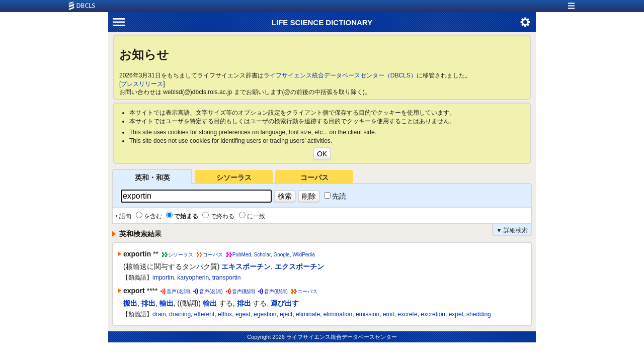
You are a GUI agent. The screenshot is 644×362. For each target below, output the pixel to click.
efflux (225, 314)
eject (286, 314)
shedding (479, 314)
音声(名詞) (178, 291)
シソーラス (234, 177)
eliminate (308, 314)
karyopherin (193, 278)
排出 (148, 303)
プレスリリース (142, 84)
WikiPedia (303, 255)
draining (180, 314)
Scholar (262, 255)
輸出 (167, 303)
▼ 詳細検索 (512, 230)
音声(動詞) (244, 291)
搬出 (130, 303)
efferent (204, 314)
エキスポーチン (246, 266)
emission (368, 314)
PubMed (242, 255)
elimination (338, 314)
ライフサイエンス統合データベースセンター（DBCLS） (340, 75)
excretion (433, 314)
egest (243, 314)
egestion (265, 314)
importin (163, 278)
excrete (407, 314)
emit (389, 314)
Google (281, 255)
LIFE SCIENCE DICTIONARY (322, 22)
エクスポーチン (299, 266)
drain (159, 314)
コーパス (314, 177)
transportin (227, 278)
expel (456, 314)
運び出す (285, 303)
